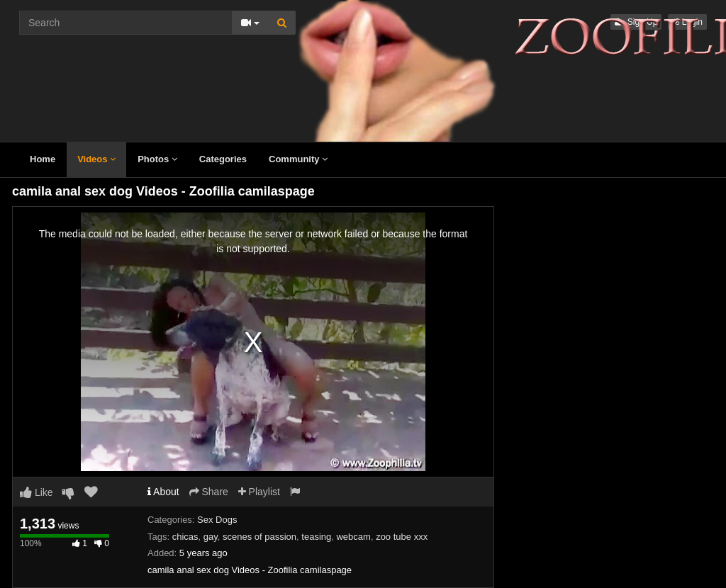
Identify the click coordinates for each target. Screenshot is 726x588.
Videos (96, 159)
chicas (185, 537)
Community (298, 159)
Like (37, 492)
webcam (353, 537)
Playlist (259, 492)
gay (211, 537)
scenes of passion (259, 537)
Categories (223, 159)
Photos (157, 159)
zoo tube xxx (402, 537)
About (163, 492)
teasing (316, 537)
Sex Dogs (217, 520)
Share (209, 492)
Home (43, 159)
